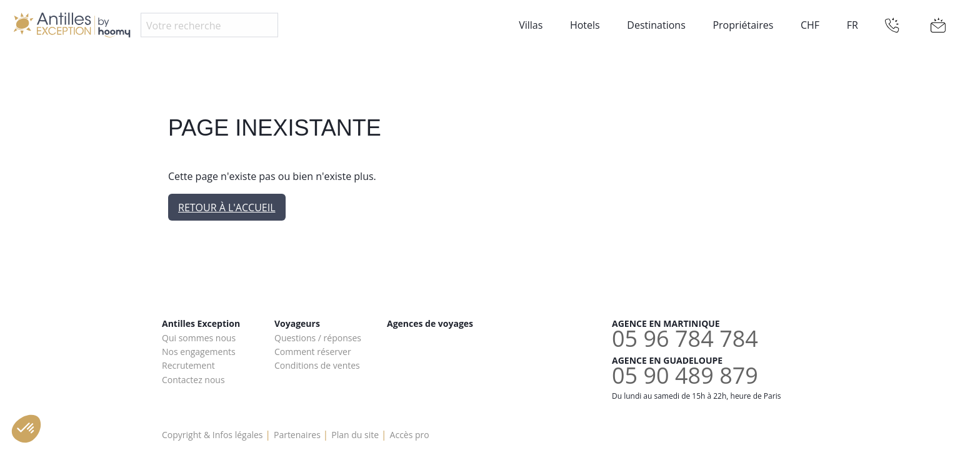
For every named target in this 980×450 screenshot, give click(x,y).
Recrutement (188, 365)
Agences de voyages (430, 323)
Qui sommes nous (199, 338)
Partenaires (297, 435)
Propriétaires (743, 25)
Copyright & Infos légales (212, 435)
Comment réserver (313, 352)
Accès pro (410, 435)
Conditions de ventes (317, 365)
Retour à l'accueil (227, 207)
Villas (531, 25)
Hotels (585, 25)
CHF (810, 25)
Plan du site (355, 435)
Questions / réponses (318, 338)
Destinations (656, 25)
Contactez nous (193, 380)
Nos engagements (199, 352)
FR (852, 25)
